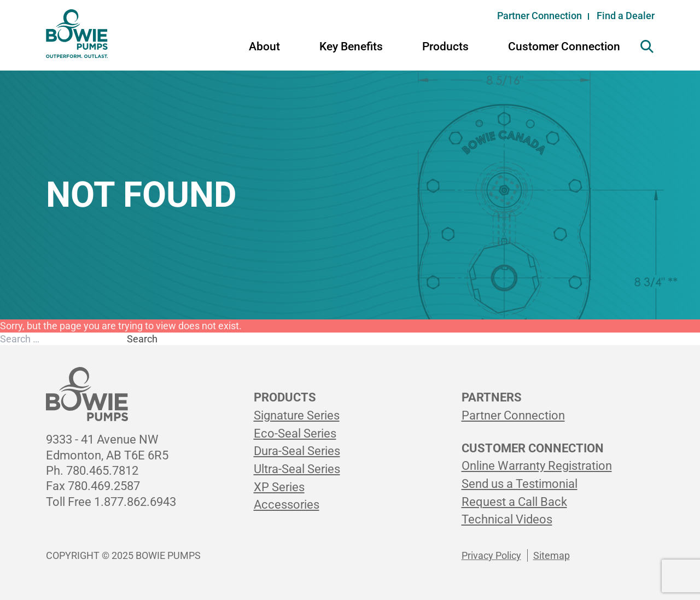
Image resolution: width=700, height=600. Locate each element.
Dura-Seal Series (297, 451)
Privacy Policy (491, 555)
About (264, 46)
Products (445, 46)
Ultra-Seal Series (297, 469)
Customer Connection (564, 46)
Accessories (287, 505)
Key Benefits (351, 46)
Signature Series (297, 415)
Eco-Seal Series (295, 433)
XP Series (279, 487)
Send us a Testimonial (520, 484)
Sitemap (552, 555)
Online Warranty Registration (537, 466)
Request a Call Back (514, 502)
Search (142, 339)
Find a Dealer (626, 16)
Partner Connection (539, 16)
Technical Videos (507, 519)
